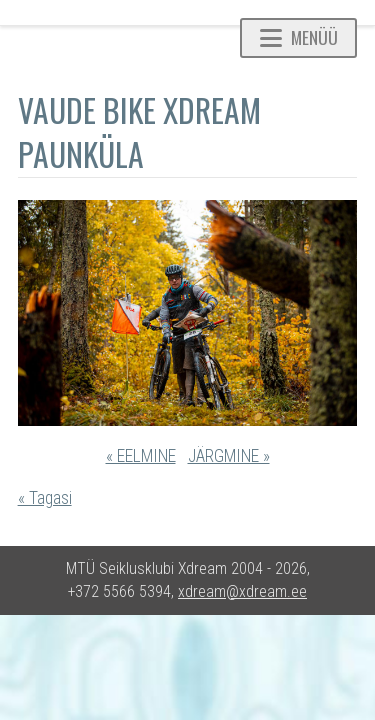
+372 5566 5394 (119, 591)
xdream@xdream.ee (242, 591)
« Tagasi (45, 498)
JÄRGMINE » (229, 456)
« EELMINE (141, 456)
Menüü (299, 37)
